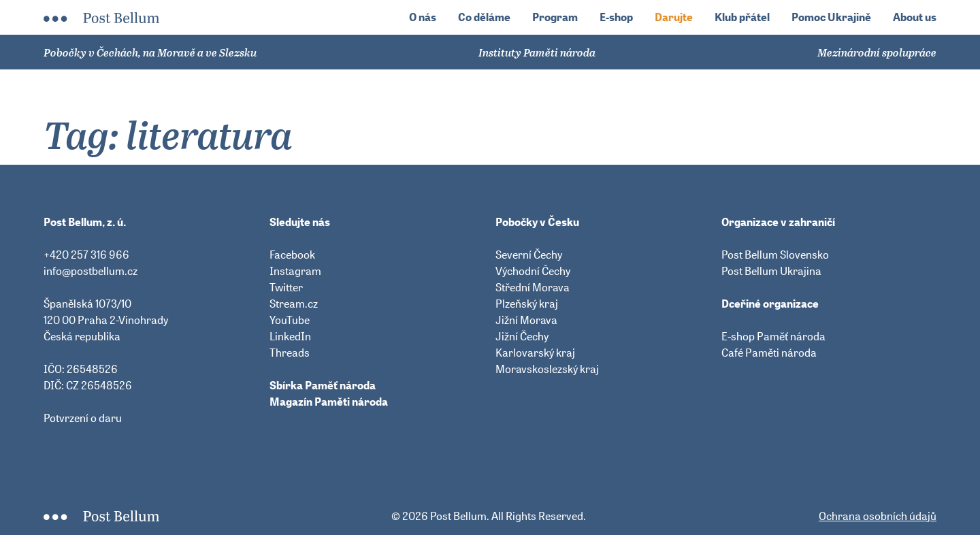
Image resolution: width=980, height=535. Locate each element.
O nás (423, 17)
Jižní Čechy (522, 336)
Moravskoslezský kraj (547, 369)
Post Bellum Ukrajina (771, 271)
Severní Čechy (529, 255)
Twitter (286, 287)
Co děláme (484, 17)
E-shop (616, 17)
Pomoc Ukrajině (831, 17)
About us (915, 17)
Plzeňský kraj (527, 304)
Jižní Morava (526, 320)
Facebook (292, 255)
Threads (290, 353)
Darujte (674, 17)
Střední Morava (533, 287)
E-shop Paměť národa (773, 336)
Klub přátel (742, 17)
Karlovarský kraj (535, 353)
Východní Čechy (533, 271)
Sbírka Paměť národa (323, 385)
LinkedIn (290, 336)
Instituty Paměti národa (537, 52)
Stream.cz (294, 304)
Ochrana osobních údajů (878, 516)
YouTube (290, 320)
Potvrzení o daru (83, 418)
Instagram (295, 271)
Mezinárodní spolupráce (877, 52)
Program (555, 17)
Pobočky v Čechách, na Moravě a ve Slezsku (150, 52)
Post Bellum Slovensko (775, 255)
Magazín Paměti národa (329, 402)
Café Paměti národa (769, 353)
